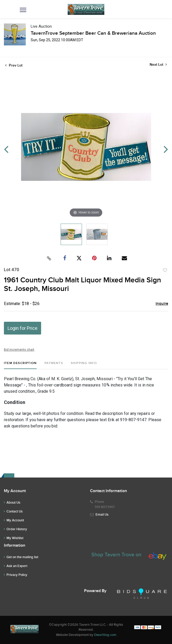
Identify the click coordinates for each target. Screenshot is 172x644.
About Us (13, 503)
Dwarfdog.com (105, 635)
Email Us (102, 515)
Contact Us (15, 511)
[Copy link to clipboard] (49, 258)
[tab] (20, 365)
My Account (15, 520)
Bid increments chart (19, 350)
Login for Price (23, 328)
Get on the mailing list (22, 557)
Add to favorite (165, 270)
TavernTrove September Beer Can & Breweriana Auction (93, 33)
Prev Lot (14, 65)
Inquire (162, 304)
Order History (17, 529)
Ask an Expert (17, 566)
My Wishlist (15, 538)
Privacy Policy (17, 575)
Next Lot (158, 65)
